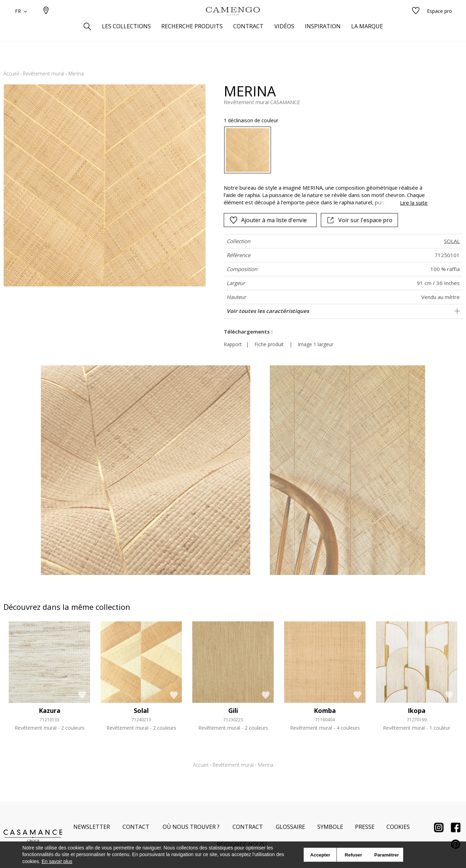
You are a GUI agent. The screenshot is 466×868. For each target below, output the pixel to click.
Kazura (50, 710)
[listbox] (322, 150)
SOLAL (452, 241)
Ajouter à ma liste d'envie (268, 220)
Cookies (398, 827)
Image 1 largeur (316, 344)
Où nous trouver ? (191, 827)
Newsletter (92, 827)
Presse (365, 827)
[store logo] (233, 22)
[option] (248, 150)
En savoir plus (57, 861)
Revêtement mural (44, 74)
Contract (248, 827)
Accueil (11, 74)
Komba (325, 710)
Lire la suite (414, 203)
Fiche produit (269, 344)
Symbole (330, 827)
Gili (233, 710)
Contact (136, 827)
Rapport (233, 344)
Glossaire (290, 827)
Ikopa (417, 710)
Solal (141, 710)
